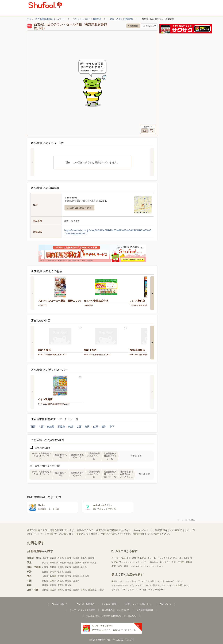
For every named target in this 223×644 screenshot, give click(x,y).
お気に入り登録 (80, 328)
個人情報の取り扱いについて (116, 610)
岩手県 (61, 558)
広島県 (53, 581)
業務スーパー (118, 581)
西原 (33, 427)
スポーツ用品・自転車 (182, 562)
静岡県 (53, 572)
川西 (41, 427)
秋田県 (76, 558)
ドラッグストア (164, 558)
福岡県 (45, 590)
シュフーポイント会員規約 (82, 610)
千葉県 (70, 563)
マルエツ (139, 585)
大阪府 (45, 576)
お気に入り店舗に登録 (149, 26)
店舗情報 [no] (133, 26)
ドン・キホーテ (133, 581)
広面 (79, 427)
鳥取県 (61, 581)
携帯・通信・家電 (120, 566)
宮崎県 (84, 590)
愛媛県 (61, 585)
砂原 (95, 427)
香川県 (53, 585)
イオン (179, 581)
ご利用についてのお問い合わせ (138, 604)
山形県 (84, 558)
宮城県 (68, 558)
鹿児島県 (92, 590)
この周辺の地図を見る (79, 208)
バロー (138, 590)
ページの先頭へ (187, 520)
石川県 (76, 567)
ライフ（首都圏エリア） (179, 585)
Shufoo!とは (165, 604)
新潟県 (61, 567)
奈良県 (76, 576)
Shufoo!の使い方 (60, 604)
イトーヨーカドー (120, 585)
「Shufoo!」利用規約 (84, 604)
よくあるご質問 (109, 604)
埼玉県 (63, 563)
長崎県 (61, 590)
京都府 (61, 576)
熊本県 (68, 590)
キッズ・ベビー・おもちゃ (146, 562)
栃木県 (86, 563)
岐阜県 (61, 572)
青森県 (53, 558)
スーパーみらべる (166, 581)
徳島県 (45, 585)
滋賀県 (68, 576)
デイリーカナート (157, 590)
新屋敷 (61, 427)
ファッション (125, 562)
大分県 (76, 590)
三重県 (68, 572)
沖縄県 (101, 590)
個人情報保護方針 (145, 610)
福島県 (91, 558)
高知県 (68, 585)
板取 (104, 427)
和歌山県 (85, 576)
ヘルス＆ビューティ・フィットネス (146, 566)
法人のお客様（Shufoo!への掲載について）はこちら (111, 616)
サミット (116, 590)
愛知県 (45, 572)
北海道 (45, 558)
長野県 (53, 567)
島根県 (68, 581)
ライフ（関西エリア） (155, 585)
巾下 (112, 427)
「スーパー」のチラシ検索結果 (87, 19)
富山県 (68, 567)
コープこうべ (128, 590)
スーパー (116, 558)
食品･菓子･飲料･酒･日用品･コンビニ (139, 558)
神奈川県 (54, 563)
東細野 (51, 427)
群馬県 (93, 563)
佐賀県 (53, 590)
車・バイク (165, 562)
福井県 (84, 567)
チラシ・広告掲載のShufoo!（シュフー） (46, 19)
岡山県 (45, 581)
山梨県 (45, 567)
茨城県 (78, 563)
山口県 (76, 581)
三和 (145, 590)
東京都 (45, 563)
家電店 (115, 562)
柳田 (87, 427)
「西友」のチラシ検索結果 (121, 19)
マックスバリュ (149, 581)
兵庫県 (53, 576)
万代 (132, 585)
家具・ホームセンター (184, 558)
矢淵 (71, 427)
